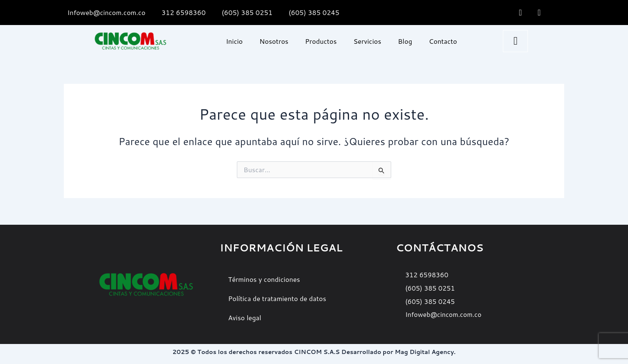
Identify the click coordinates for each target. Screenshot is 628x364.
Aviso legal (245, 318)
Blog (405, 41)
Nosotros (274, 41)
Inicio (234, 41)
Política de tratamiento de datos (277, 298)
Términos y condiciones (264, 279)
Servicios (367, 41)
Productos (321, 41)
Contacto (443, 41)
